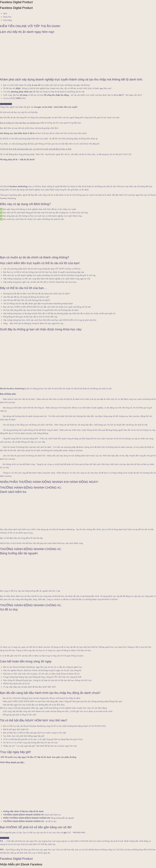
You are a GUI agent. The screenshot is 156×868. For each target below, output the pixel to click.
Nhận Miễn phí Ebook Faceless (21, 864)
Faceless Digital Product (16, 2)
